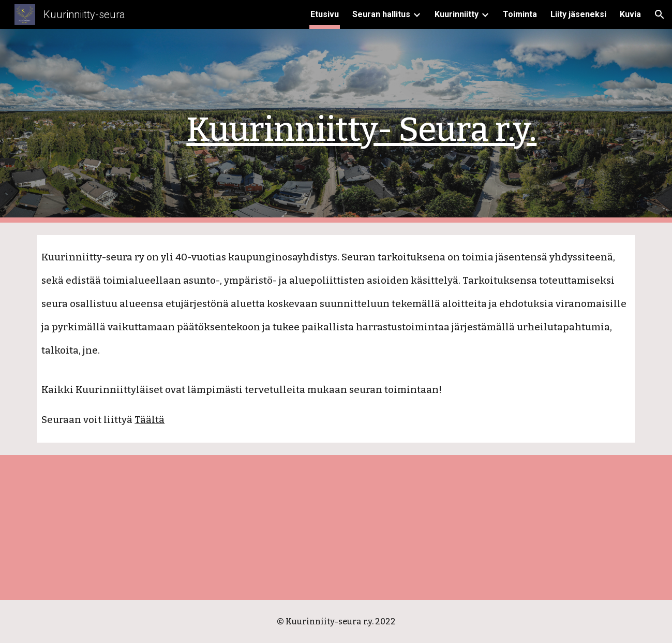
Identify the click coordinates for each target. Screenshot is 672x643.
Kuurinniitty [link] (457, 14)
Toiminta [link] (520, 14)
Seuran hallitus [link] (381, 14)
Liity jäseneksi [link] (578, 14)
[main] (362, 126)
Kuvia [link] (630, 14)
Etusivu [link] (325, 14)
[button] (660, 14)
